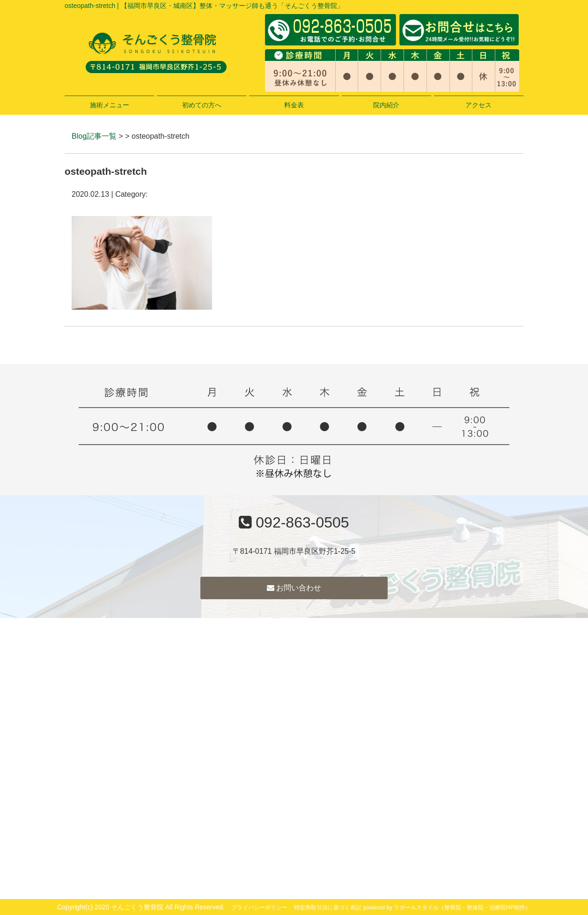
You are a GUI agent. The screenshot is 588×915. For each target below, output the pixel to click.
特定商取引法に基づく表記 (328, 908)
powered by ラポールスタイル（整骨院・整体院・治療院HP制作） (447, 908)
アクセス (478, 105)
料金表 (294, 105)
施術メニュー (110, 105)
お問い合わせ (294, 588)
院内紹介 (386, 105)
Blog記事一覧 (94, 136)
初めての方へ (202, 105)
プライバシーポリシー (259, 908)
